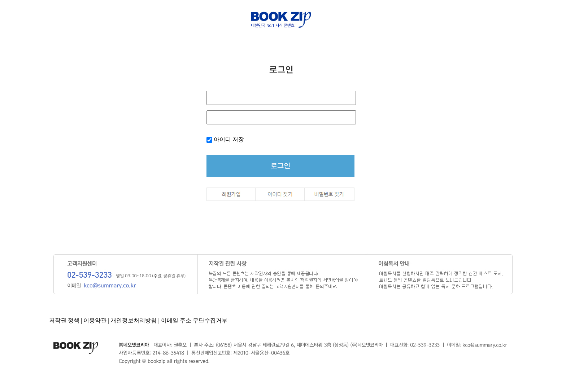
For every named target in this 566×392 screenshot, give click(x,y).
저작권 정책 (64, 320)
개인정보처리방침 (134, 320)
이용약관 (95, 320)
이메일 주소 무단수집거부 (194, 320)
